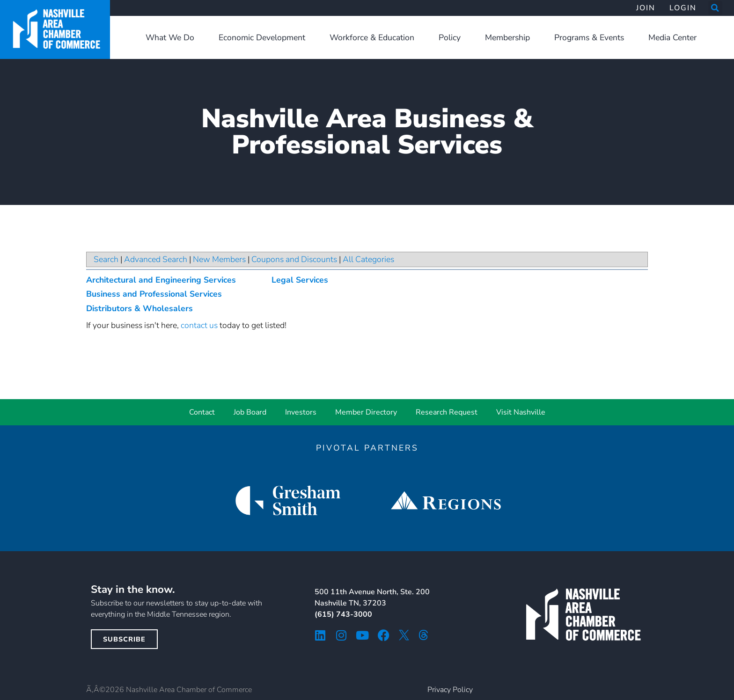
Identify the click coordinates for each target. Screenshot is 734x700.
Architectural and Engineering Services (161, 280)
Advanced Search (156, 259)
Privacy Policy (450, 690)
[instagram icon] (341, 635)
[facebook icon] (384, 635)
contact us (199, 325)
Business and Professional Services (154, 294)
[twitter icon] (404, 635)
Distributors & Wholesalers (139, 308)
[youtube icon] (363, 635)
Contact (202, 412)
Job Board (250, 412)
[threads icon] (424, 635)
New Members (219, 259)
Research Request (447, 412)
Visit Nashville (521, 412)
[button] (715, 8)
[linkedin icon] (320, 635)
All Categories (368, 259)
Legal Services (300, 280)
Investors (301, 412)
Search (106, 259)
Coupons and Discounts (294, 259)
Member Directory (366, 412)
